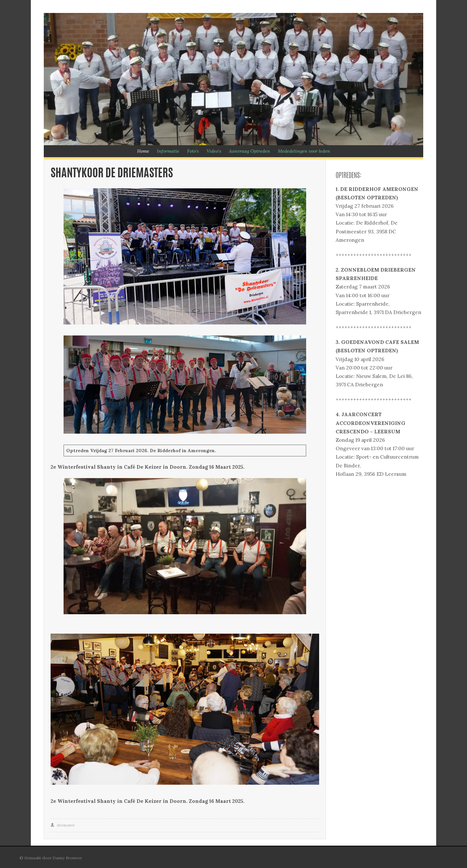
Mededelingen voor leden (304, 151)
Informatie (168, 151)
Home (143, 151)
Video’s (214, 151)
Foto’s (193, 151)
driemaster (66, 825)
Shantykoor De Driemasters (112, 174)
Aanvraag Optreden (250, 151)
